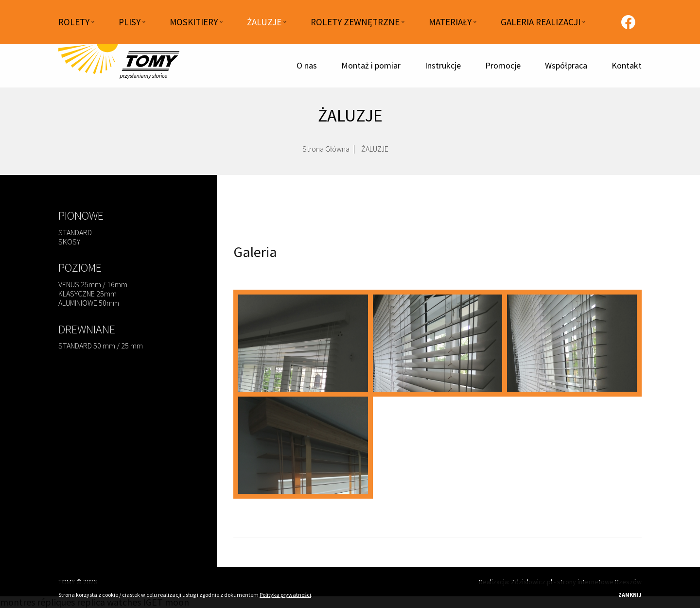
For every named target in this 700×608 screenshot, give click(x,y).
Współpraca (566, 65)
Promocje (503, 65)
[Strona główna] (119, 66)
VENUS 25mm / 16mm (93, 284)
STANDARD (75, 232)
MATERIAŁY (450, 22)
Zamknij (630, 595)
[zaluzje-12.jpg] (303, 343)
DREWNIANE (87, 329)
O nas (307, 65)
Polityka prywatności (285, 595)
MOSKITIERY (194, 22)
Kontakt (627, 65)
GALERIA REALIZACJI (541, 22)
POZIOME (80, 268)
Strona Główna (326, 152)
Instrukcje (443, 65)
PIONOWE (81, 216)
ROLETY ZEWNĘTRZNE (355, 22)
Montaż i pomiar (371, 65)
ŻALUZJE (264, 22)
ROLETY (74, 22)
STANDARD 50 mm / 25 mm (101, 346)
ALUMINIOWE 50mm (89, 303)
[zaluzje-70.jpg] (303, 445)
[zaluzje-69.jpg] (572, 343)
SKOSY (69, 242)
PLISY (130, 22)
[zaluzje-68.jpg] (438, 343)
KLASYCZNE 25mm (87, 294)
